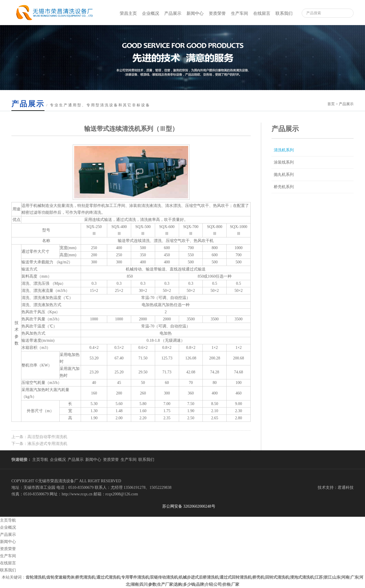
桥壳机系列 (284, 187)
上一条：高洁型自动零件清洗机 (39, 437)
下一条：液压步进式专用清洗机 (39, 444)
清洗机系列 (284, 150)
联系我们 (284, 13)
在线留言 (262, 13)
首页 (331, 104)
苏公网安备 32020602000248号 (187, 506)
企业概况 (151, 13)
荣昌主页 (128, 13)
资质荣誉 (217, 13)
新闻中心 (195, 13)
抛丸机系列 (284, 175)
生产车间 (240, 13)
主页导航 (40, 460)
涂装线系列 (284, 162)
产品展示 (173, 13)
